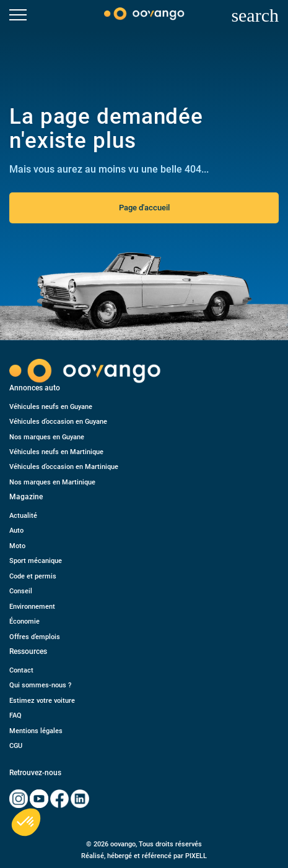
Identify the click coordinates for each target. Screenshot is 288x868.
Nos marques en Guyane (47, 437)
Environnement (32, 607)
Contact (21, 670)
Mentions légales (36, 731)
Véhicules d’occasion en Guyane (58, 422)
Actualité (23, 516)
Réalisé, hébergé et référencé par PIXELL (144, 856)
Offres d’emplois (35, 637)
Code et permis (33, 576)
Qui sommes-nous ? (40, 685)
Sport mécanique (36, 561)
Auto (16, 531)
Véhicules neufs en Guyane (51, 407)
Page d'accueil (144, 208)
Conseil (21, 591)
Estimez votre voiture (42, 701)
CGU (16, 746)
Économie (24, 621)
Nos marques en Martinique (52, 482)
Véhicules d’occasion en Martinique (64, 467)
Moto (17, 546)
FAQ (15, 715)
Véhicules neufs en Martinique (56, 452)
